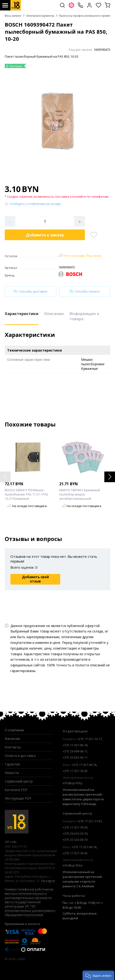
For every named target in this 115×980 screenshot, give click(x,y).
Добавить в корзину (45, 235)
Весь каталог (13, 16)
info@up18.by (73, 783)
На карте (48, 881)
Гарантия (12, 764)
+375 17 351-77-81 (90, 821)
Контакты (13, 747)
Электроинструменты (40, 16)
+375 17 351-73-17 (90, 739)
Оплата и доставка (20, 756)
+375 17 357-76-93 (75, 771)
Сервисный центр (19, 781)
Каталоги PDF (16, 790)
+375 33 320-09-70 (75, 840)
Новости (12, 773)
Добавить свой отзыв (35, 579)
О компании (14, 730)
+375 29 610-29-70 (75, 833)
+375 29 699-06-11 (75, 751)
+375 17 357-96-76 (75, 745)
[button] (110, 477)
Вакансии (12, 739)
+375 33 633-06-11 (75, 757)
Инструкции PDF (18, 798)
